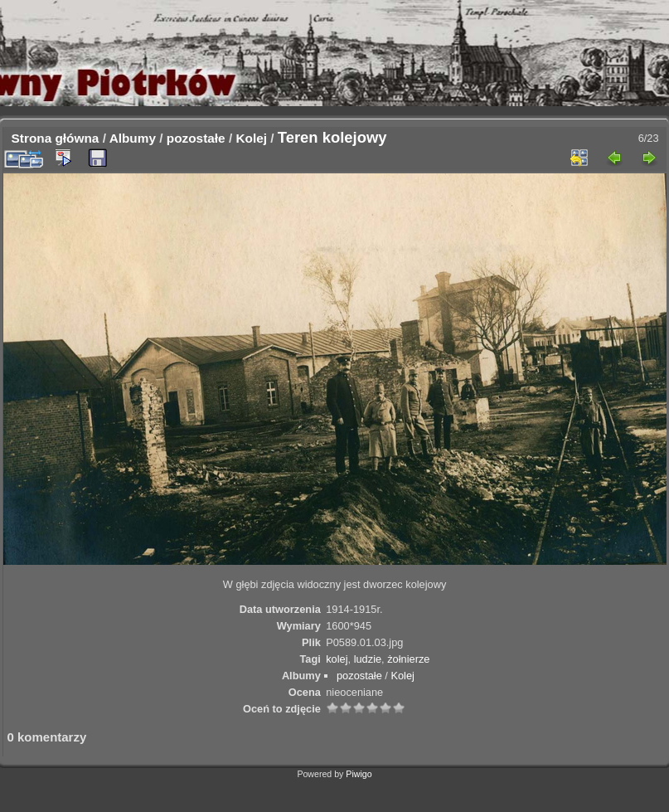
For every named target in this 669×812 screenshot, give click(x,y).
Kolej (251, 138)
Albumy (133, 138)
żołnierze (408, 659)
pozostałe (196, 138)
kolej (337, 659)
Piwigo (359, 774)
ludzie (368, 659)
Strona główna (56, 138)
